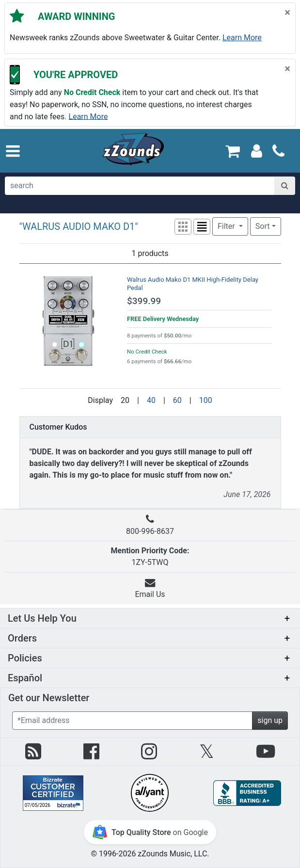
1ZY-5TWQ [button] (150, 556)
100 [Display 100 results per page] (206, 400)
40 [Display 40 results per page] (151, 400)
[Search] (285, 186)
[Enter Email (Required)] (132, 721)
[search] (140, 186)
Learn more (242, 38)
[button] (13, 151)
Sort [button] (263, 226)
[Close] (287, 12)
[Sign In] (257, 151)
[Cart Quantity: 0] (232, 151)
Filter (227, 226)
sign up (270, 720)
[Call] (278, 151)
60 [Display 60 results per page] (177, 400)
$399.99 (144, 301)
